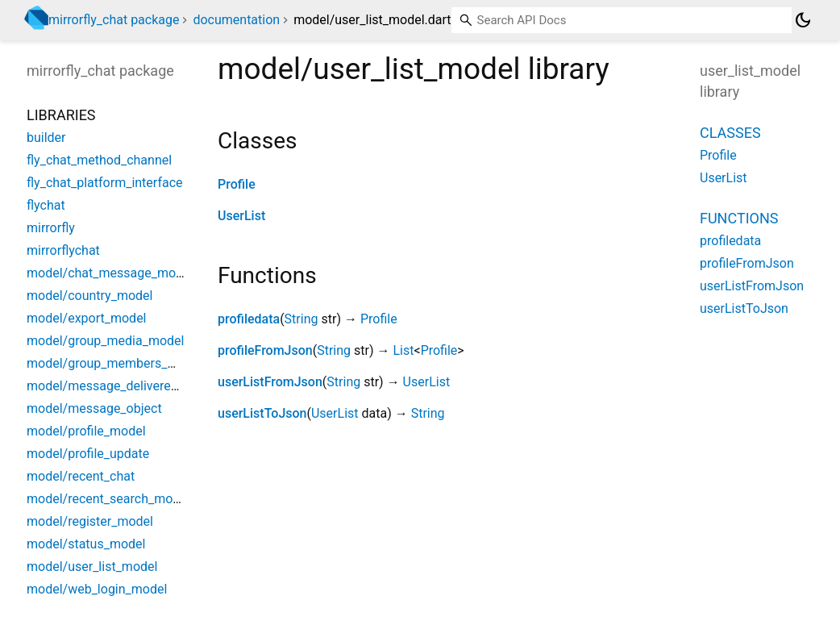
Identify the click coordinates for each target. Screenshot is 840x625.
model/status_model (86, 544)
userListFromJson (270, 382)
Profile (237, 184)
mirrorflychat (63, 250)
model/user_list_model (92, 567)
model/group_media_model (105, 341)
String (301, 319)
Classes (730, 133)
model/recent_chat (81, 476)
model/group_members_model (115, 363)
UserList (241, 216)
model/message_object (94, 408)
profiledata (249, 319)
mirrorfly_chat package (114, 20)
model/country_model (89, 296)
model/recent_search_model (108, 499)
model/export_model (87, 318)
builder (46, 137)
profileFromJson (265, 350)
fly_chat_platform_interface (105, 183)
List (403, 350)
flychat (46, 205)
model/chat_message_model (110, 273)
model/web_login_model (97, 589)
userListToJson (262, 413)
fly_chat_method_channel (99, 160)
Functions (739, 218)
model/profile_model (86, 431)
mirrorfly (51, 228)
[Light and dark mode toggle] (803, 20)
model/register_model (90, 521)
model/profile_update (88, 454)
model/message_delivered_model (123, 386)
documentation (236, 20)
